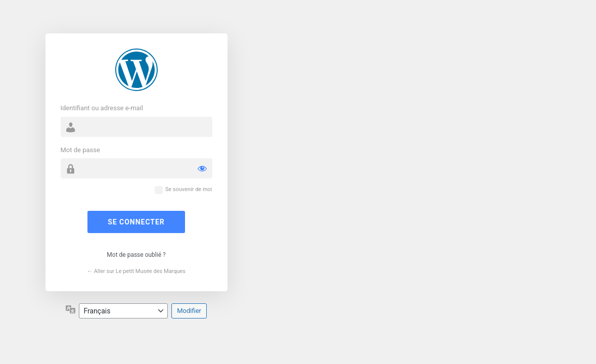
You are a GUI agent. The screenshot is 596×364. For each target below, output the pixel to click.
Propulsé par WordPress (136, 70)
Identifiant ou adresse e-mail (102, 108)
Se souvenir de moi (189, 189)
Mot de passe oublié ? (136, 255)
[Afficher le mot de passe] (202, 168)
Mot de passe (80, 150)
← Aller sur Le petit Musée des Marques (136, 271)
